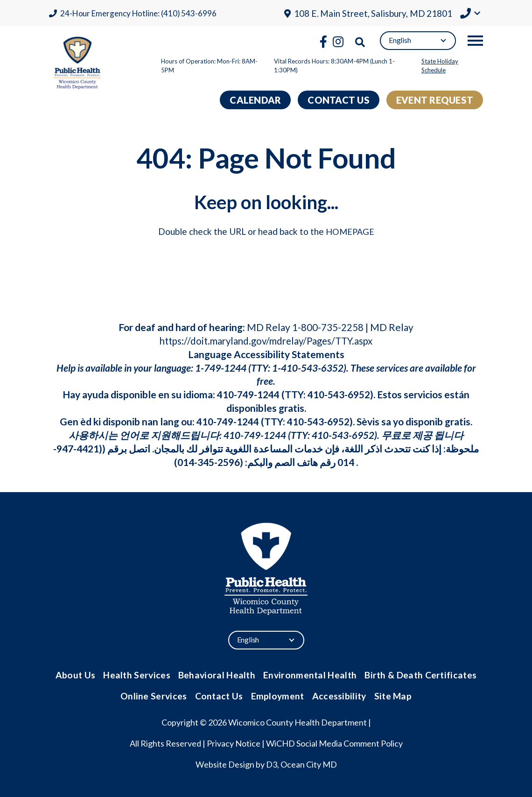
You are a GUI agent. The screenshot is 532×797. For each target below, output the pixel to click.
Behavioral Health (219, 674)
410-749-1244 (248, 394)
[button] (470, 14)
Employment (277, 695)
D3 (272, 763)
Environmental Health (309, 674)
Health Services (140, 674)
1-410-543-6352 (308, 368)
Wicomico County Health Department (297, 721)
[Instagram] (338, 42)
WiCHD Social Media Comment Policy (334, 742)
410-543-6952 (339, 394)
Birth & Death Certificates (418, 674)
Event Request (435, 100)
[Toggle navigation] (475, 41)
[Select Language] (418, 41)
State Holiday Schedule (440, 66)
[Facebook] (323, 42)
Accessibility (338, 695)
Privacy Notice (234, 742)
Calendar (255, 100)
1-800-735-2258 (328, 327)
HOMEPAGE (350, 231)
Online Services (156, 695)
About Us (80, 674)
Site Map (391, 695)
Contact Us (339, 100)
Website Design (225, 763)
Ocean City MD (309, 763)
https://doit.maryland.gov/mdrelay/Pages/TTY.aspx (266, 341)
